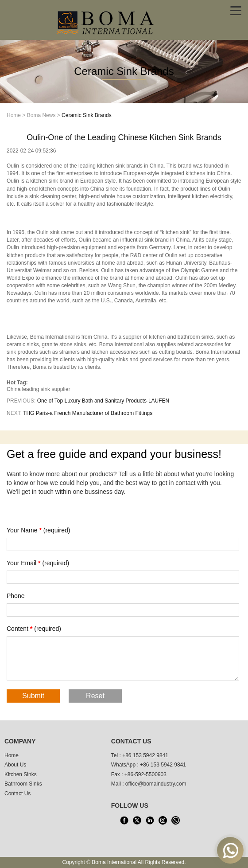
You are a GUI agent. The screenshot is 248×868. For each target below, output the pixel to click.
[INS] (163, 821)
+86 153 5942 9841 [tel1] (145, 755)
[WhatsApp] (176, 821)
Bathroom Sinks (23, 784)
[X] (137, 821)
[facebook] (124, 821)
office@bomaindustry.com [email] (156, 784)
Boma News (41, 115)
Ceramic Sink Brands (87, 115)
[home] (106, 22)
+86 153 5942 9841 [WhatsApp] (163, 765)
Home (14, 115)
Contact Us (17, 794)
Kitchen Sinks (21, 774)
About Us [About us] (15, 765)
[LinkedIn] (150, 821)
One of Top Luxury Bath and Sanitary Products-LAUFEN (103, 401)
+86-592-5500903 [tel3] (145, 774)
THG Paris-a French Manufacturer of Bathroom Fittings (88, 413)
